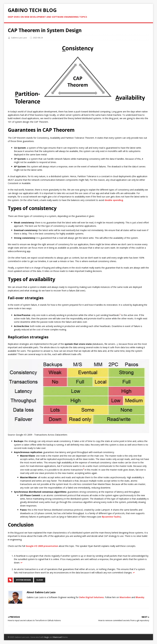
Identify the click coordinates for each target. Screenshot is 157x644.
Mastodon (125, 597)
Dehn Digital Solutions (92, 597)
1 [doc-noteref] (120, 314)
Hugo (47, 637)
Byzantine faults (111, 517)
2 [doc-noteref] (84, 469)
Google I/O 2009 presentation (42, 546)
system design (23, 580)
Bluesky (140, 597)
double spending (114, 200)
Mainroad (57, 637)
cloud (40, 580)
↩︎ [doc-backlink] (21, 563)
